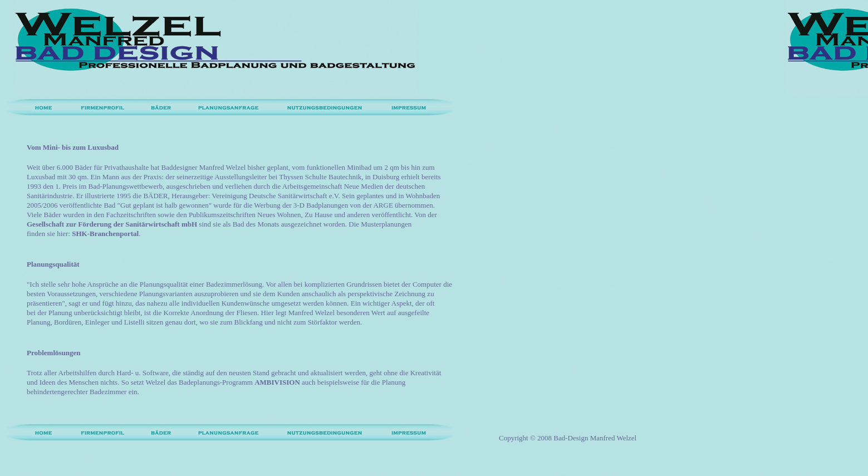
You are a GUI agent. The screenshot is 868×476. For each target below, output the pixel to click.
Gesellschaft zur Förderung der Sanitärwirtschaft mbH (112, 224)
